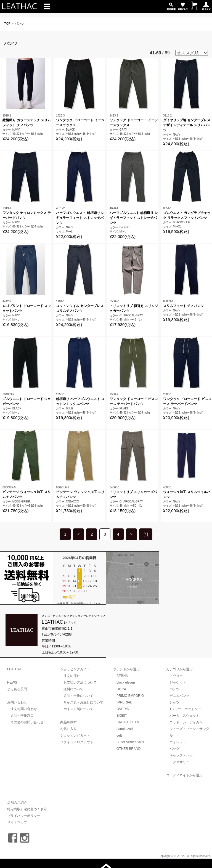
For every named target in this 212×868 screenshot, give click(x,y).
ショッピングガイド (75, 669)
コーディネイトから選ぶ (184, 775)
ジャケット (178, 682)
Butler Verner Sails (130, 742)
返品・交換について (78, 696)
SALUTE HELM (128, 722)
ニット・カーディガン (186, 722)
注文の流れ (72, 676)
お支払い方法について (80, 682)
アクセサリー (179, 762)
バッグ (174, 749)
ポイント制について (78, 709)
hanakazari (125, 729)
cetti (120, 735)
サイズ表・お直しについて (83, 702)
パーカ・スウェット (184, 716)
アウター (176, 676)
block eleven (126, 682)
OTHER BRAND (128, 749)
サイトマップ (17, 822)
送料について (73, 689)
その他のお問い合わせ (27, 722)
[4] (146, 534)
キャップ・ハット (183, 755)
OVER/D (123, 709)
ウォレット (178, 742)
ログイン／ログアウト (77, 742)
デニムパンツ (179, 696)
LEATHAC (15, 669)
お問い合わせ (17, 702)
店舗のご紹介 (17, 803)
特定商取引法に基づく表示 (27, 809)
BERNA (122, 676)
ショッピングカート (75, 735)
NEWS (12, 682)
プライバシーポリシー (24, 816)
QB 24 (121, 689)
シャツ (174, 702)
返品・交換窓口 (22, 716)
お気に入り (68, 729)
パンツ (174, 689)
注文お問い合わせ (24, 709)
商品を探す (68, 722)
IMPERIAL (124, 702)
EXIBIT (122, 716)
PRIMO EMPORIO (130, 696)
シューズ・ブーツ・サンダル (189, 732)
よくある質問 (17, 689)
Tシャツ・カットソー (185, 709)
